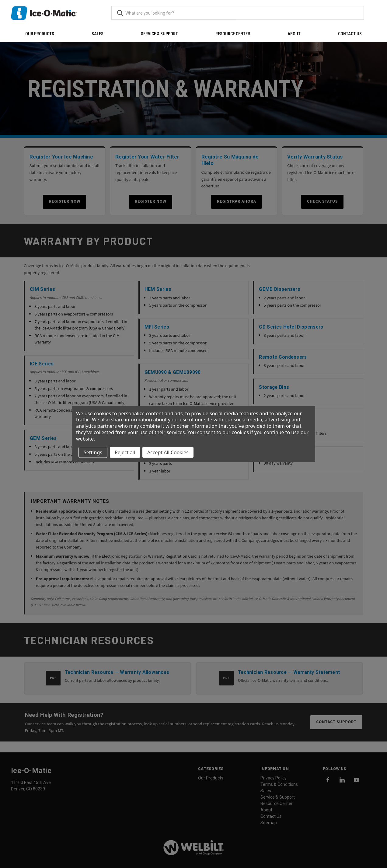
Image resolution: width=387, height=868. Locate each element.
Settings (93, 452)
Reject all (125, 452)
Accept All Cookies (168, 452)
